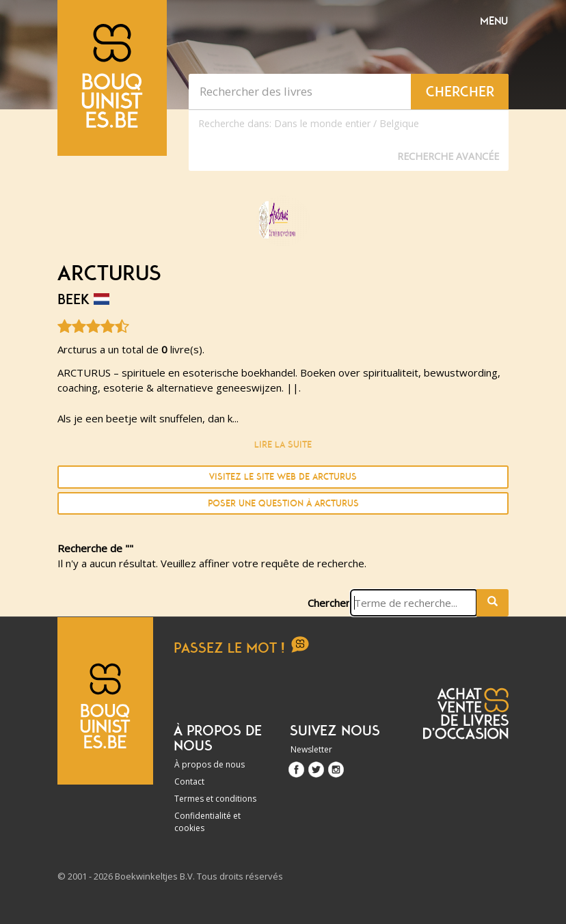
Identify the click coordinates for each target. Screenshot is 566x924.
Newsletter (311, 749)
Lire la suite (283, 445)
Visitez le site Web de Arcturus (283, 477)
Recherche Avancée (448, 156)
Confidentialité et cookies (207, 822)
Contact (189, 782)
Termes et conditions (215, 799)
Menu (494, 21)
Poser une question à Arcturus (283, 503)
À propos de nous (210, 764)
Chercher (329, 603)
